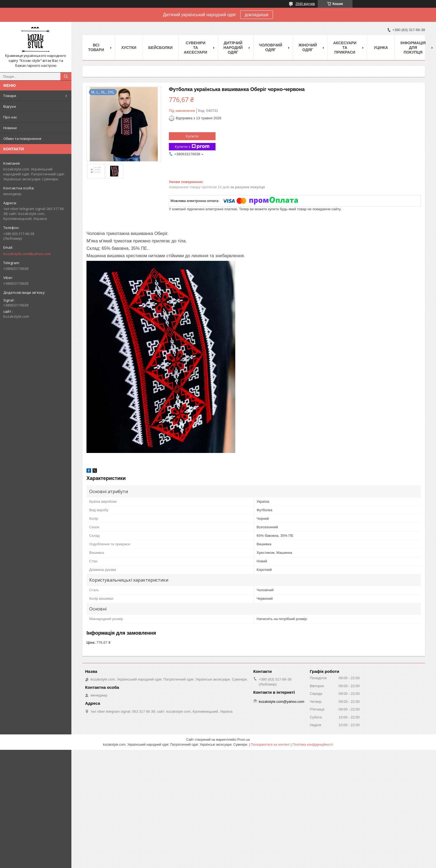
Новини (10, 128)
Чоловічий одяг (271, 47)
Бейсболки (160, 48)
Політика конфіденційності (313, 745)
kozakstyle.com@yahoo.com (27, 254)
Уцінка (381, 48)
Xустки (129, 48)
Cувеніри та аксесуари (196, 48)
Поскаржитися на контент (270, 745)
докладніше (257, 15)
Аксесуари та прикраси (345, 48)
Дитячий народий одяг (233, 48)
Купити (192, 136)
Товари (10, 96)
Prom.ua (244, 740)
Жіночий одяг (308, 47)
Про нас (10, 117)
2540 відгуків (305, 4)
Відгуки (10, 106)
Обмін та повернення (22, 139)
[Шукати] (66, 76)
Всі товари (96, 47)
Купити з (192, 147)
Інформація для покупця (413, 48)
